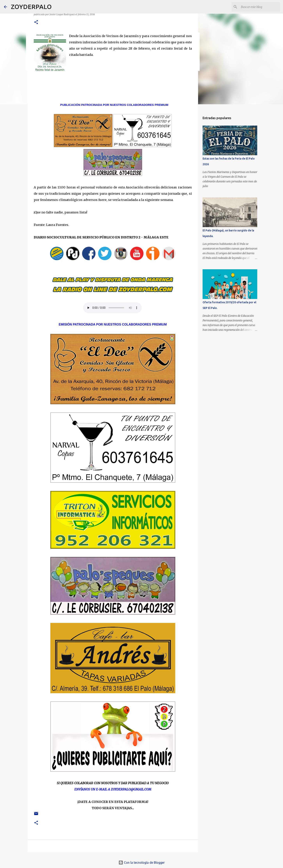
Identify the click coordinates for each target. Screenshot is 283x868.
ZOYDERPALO (31, 7)
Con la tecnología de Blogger (142, 863)
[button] (36, 22)
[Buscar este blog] (259, 7)
